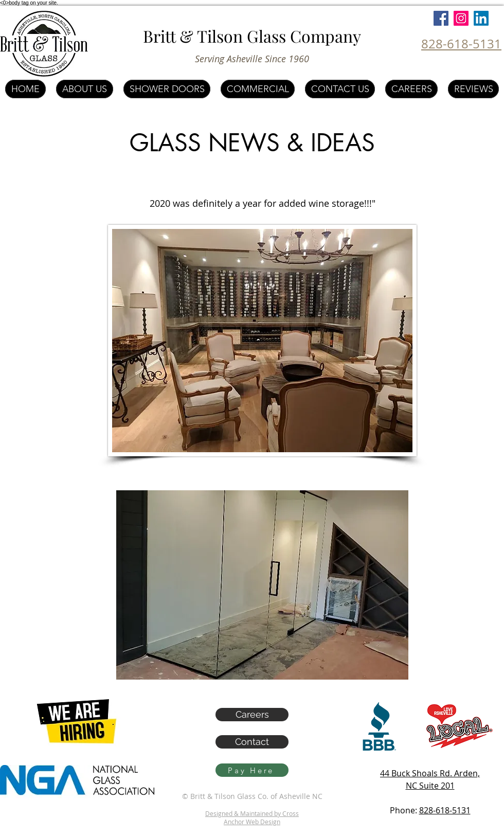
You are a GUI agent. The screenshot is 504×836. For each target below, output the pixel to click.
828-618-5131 (445, 810)
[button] (262, 585)
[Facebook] (441, 18)
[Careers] (252, 715)
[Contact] (252, 742)
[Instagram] (461, 18)
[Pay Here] (252, 770)
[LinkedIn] (481, 18)
